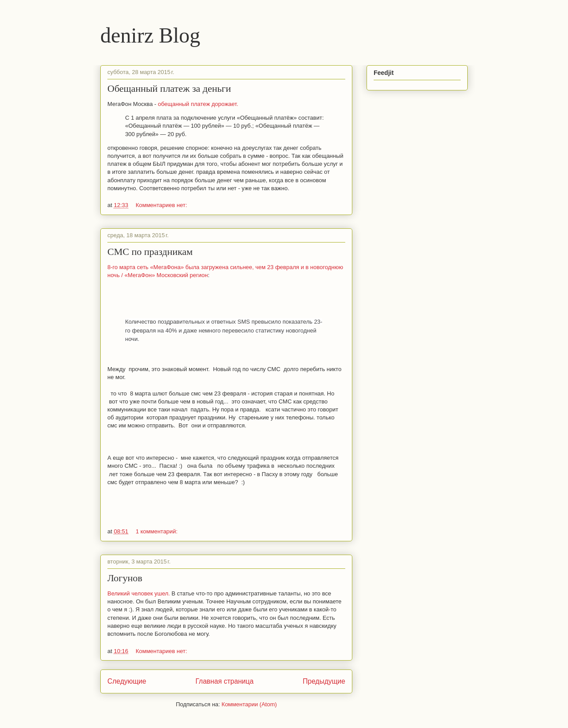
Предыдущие (324, 681)
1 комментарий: (157, 531)
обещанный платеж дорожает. (198, 104)
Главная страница (224, 681)
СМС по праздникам (150, 252)
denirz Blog (150, 35)
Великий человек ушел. (140, 593)
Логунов (125, 578)
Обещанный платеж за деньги (169, 88)
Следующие (127, 681)
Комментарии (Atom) (249, 704)
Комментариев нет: (162, 205)
